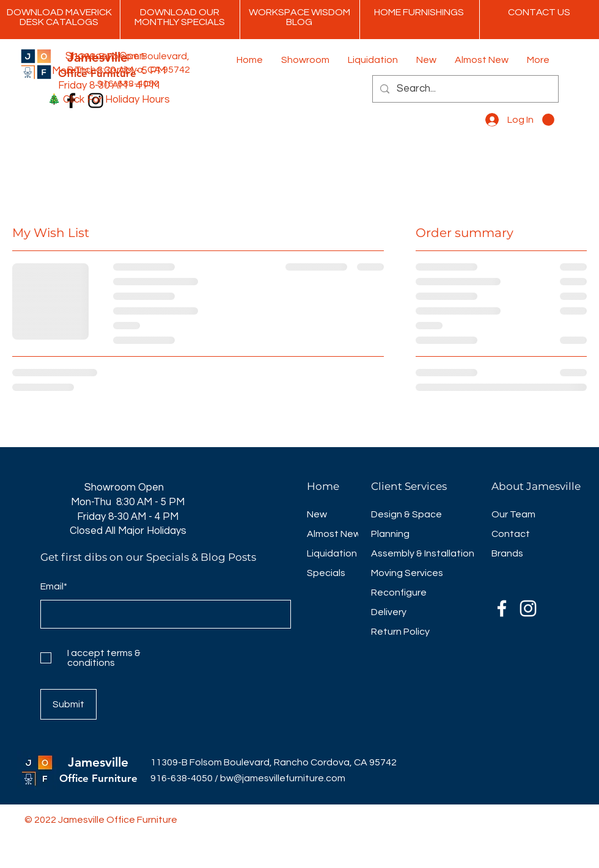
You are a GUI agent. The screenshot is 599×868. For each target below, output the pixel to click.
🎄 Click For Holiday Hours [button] (109, 100)
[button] (548, 120)
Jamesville (98, 762)
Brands (507, 553)
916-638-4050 (182, 778)
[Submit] (68, 704)
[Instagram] (528, 608)
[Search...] (465, 89)
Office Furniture (98, 778)
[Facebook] (502, 608)
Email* (54, 586)
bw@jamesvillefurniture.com (283, 778)
